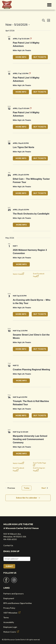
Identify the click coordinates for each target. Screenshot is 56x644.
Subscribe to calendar (27, 498)
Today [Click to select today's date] (27, 488)
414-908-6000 (10, 539)
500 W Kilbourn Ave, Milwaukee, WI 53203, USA (15, 535)
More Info (21, 57)
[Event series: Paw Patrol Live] (31, 39)
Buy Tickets (40, 57)
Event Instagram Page (39, 469)
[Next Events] (45, 488)
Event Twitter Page (39, 464)
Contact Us (8, 545)
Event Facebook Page (39, 275)
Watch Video (18, 274)
